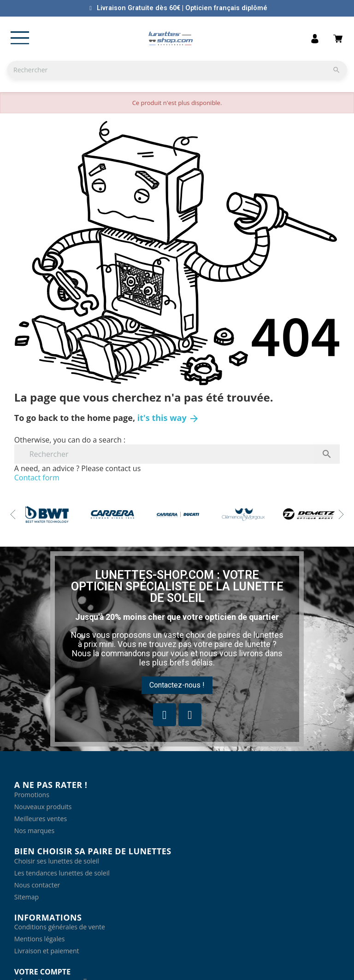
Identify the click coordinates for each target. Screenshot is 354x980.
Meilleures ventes (41, 819)
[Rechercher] (177, 70)
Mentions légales (40, 939)
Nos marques (34, 831)
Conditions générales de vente (60, 927)
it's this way (169, 418)
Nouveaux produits (43, 807)
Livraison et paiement (47, 951)
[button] (177, 685)
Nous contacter (37, 885)
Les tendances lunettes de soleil (62, 873)
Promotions (32, 795)
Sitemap (27, 897)
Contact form (37, 478)
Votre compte (42, 972)
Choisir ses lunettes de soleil (57, 861)
